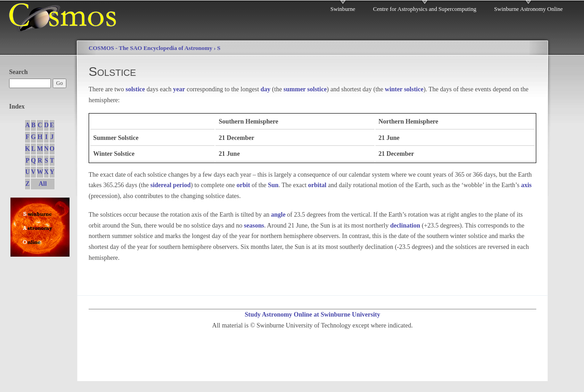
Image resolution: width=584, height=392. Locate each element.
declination (405, 226)
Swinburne (343, 9)
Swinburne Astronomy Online (528, 9)
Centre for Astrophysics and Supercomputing (425, 9)
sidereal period (171, 185)
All (43, 184)
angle (278, 215)
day (265, 89)
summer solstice (305, 89)
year (179, 89)
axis (526, 185)
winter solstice (404, 89)
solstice (135, 89)
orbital (317, 185)
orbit (244, 185)
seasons (254, 226)
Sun (273, 185)
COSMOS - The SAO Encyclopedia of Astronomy (150, 48)
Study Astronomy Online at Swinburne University (312, 315)
